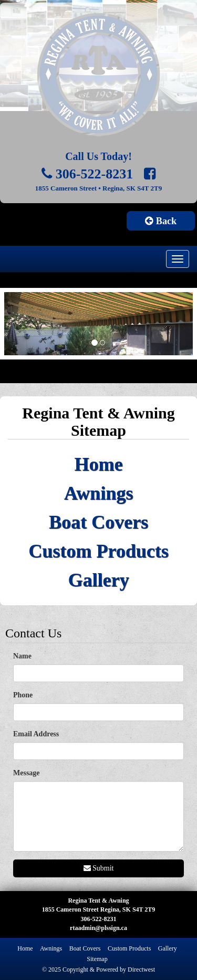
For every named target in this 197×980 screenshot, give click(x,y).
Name (22, 656)
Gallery (99, 580)
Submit (99, 868)
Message (27, 773)
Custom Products (98, 551)
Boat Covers (98, 522)
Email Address (36, 734)
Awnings (98, 493)
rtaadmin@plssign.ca (98, 928)
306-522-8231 (87, 174)
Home (99, 464)
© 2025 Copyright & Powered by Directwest (98, 969)
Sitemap (97, 959)
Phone (23, 695)
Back (161, 221)
